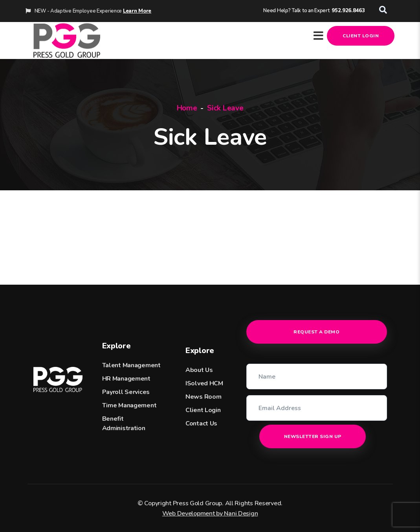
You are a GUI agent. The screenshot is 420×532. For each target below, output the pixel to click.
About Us (199, 370)
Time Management (129, 405)
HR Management (126, 379)
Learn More (137, 11)
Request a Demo (316, 332)
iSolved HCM (204, 383)
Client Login (361, 36)
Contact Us (201, 423)
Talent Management (131, 365)
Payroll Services (126, 392)
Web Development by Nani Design (210, 514)
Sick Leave (225, 108)
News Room (203, 397)
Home (187, 108)
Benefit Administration (124, 423)
